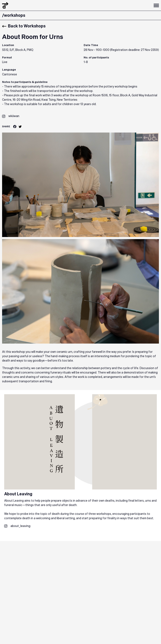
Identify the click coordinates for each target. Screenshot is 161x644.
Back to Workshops (24, 26)
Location (8, 45)
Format (7, 58)
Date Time (91, 45)
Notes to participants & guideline (25, 82)
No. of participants (96, 58)
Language (9, 70)
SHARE (6, 127)
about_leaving (20, 526)
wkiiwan (14, 116)
